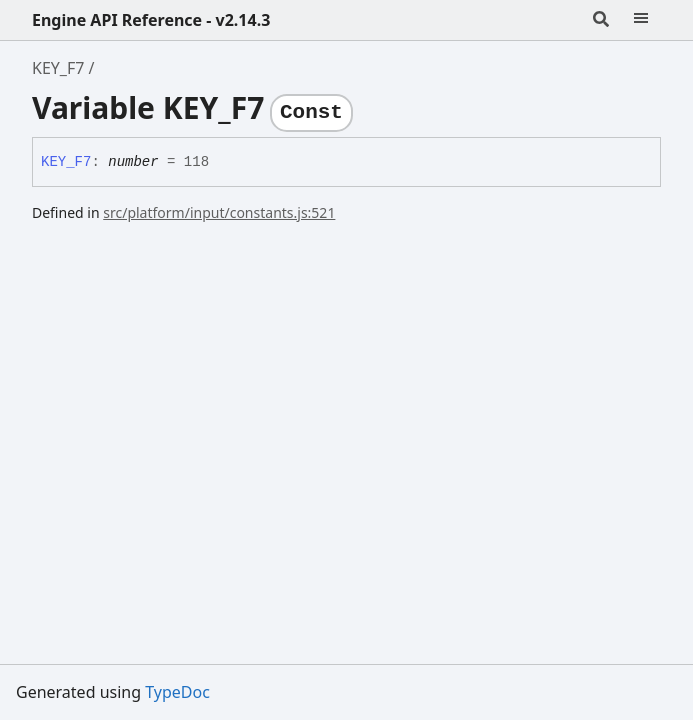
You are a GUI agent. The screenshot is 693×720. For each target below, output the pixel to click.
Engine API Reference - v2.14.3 (151, 20)
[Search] (601, 20)
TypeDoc (177, 692)
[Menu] (641, 20)
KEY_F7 (58, 68)
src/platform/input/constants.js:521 (219, 212)
